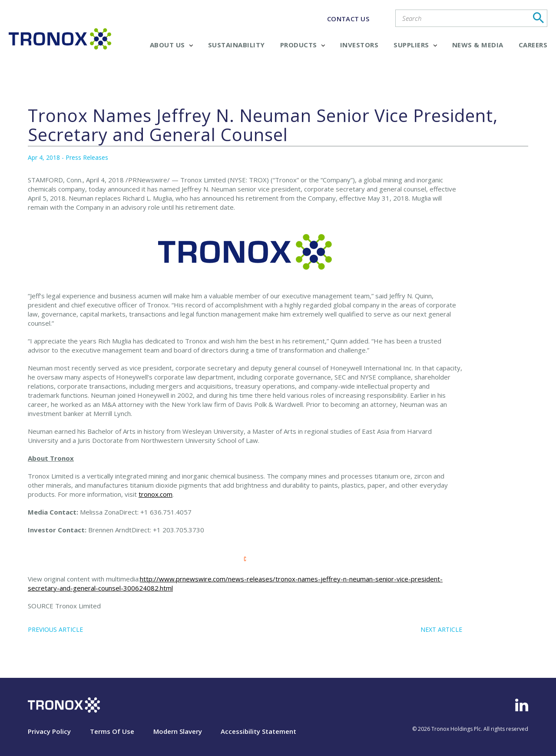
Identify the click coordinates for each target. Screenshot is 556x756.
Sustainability (237, 45)
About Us (171, 45)
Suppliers (415, 45)
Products (303, 45)
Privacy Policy (49, 731)
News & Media (478, 45)
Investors (359, 45)
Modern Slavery (178, 731)
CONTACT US (348, 19)
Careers (533, 45)
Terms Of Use (112, 731)
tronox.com (156, 494)
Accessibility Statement (258, 731)
